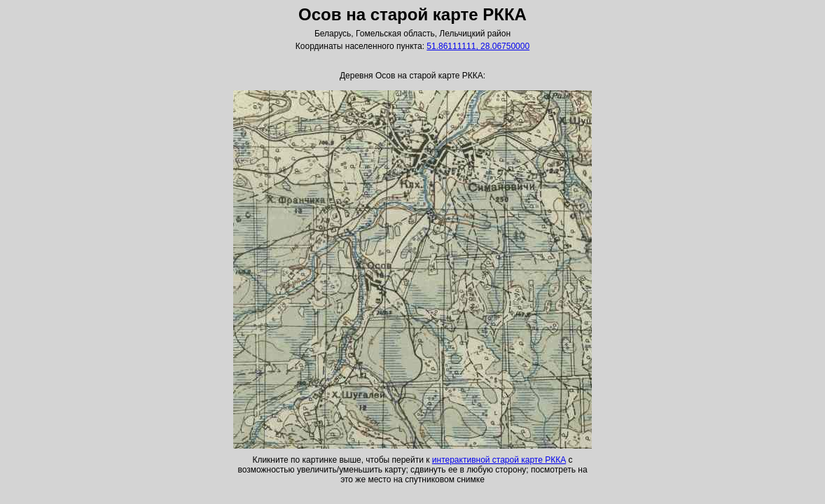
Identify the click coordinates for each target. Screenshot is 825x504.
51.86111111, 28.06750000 (478, 46)
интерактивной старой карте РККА (499, 460)
